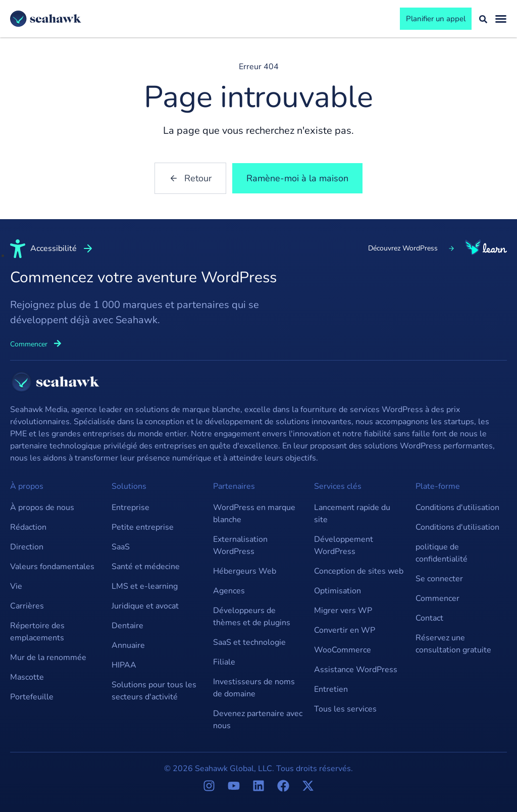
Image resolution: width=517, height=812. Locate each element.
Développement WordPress (344, 545)
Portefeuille (32, 697)
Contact (429, 618)
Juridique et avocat (145, 606)
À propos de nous (42, 507)
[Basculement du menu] (501, 19)
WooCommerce (343, 650)
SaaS (121, 547)
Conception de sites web (359, 571)
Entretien (331, 689)
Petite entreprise (143, 527)
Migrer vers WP (343, 611)
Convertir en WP (345, 630)
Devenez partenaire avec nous (258, 720)
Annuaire (128, 645)
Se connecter (439, 579)
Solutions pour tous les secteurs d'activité (154, 691)
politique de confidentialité (442, 553)
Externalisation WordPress (240, 545)
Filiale (224, 662)
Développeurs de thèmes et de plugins (252, 617)
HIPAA (124, 665)
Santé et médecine (146, 567)
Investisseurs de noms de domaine (254, 688)
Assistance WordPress (356, 670)
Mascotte (27, 677)
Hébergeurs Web (245, 571)
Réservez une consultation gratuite (453, 644)
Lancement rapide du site (352, 514)
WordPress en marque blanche (254, 514)
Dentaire (127, 626)
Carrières (27, 606)
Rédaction (28, 527)
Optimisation (338, 591)
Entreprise (131, 507)
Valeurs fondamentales (52, 567)
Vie (16, 586)
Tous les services (345, 709)
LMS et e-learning (145, 586)
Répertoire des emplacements (37, 632)
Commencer (437, 598)
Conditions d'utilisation (457, 507)
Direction (27, 547)
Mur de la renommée (48, 657)
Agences (229, 591)
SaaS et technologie (249, 642)
